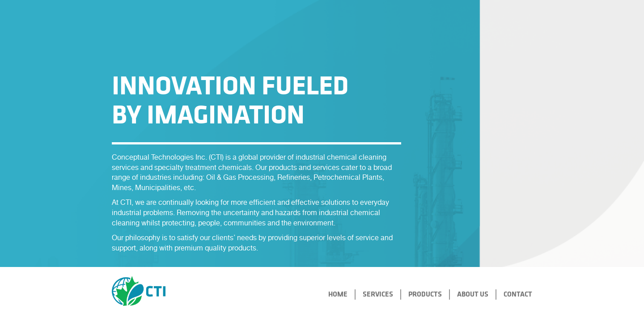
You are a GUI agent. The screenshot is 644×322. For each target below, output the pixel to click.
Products (425, 294)
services (378, 294)
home (338, 294)
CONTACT (518, 294)
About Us (473, 294)
